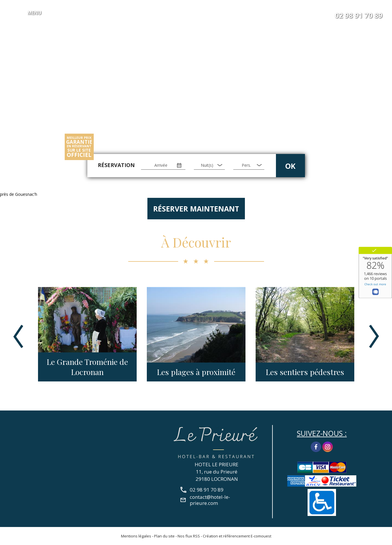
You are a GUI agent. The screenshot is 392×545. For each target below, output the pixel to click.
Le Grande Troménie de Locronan (87, 367)
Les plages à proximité (196, 372)
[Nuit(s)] (209, 165)
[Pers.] (249, 165)
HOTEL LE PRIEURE (217, 464)
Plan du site (164, 536)
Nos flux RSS (189, 536)
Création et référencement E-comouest (237, 536)
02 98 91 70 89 (359, 15)
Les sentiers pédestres (305, 372)
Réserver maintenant (196, 209)
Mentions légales (136, 536)
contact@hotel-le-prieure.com (210, 500)
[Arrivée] (163, 165)
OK (290, 166)
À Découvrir (196, 242)
